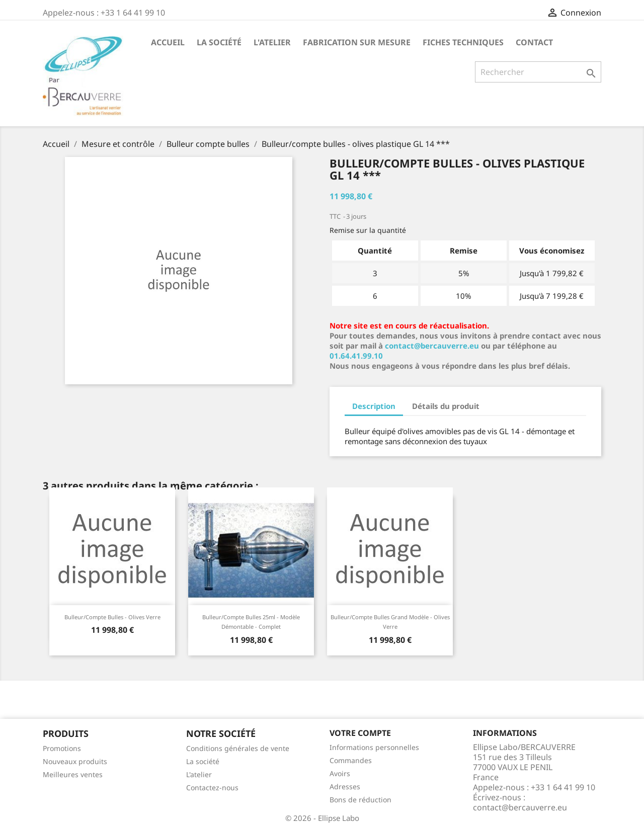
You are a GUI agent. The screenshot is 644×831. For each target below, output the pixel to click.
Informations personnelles (374, 747)
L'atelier (272, 42)
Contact (534, 42)
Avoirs (340, 773)
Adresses (345, 786)
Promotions (62, 748)
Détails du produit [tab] (446, 406)
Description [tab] (374, 406)
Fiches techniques (463, 42)
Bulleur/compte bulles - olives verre (112, 617)
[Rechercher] (538, 72)
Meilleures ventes (73, 774)
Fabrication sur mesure (357, 42)
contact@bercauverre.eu (432, 346)
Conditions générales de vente (238, 748)
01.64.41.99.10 (356, 356)
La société (219, 42)
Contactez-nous (212, 787)
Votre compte (360, 733)
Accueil (168, 42)
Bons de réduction (360, 800)
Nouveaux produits (75, 761)
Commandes (351, 760)
